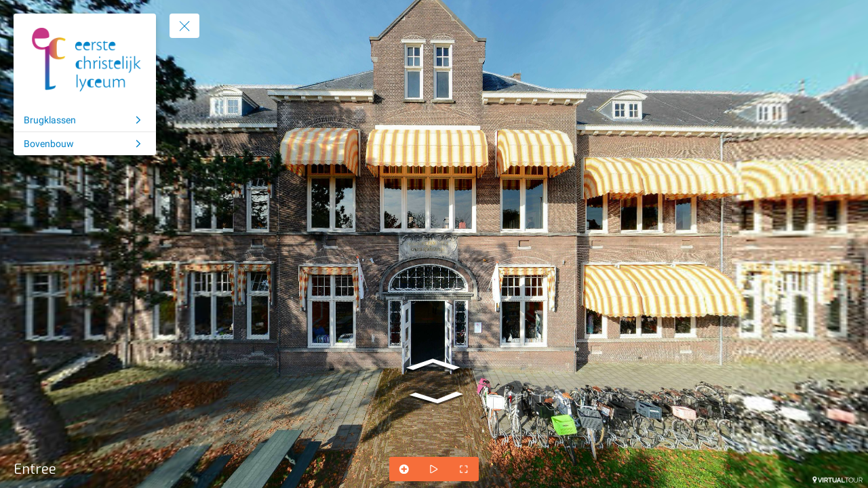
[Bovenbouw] (85, 144)
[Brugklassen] (85, 120)
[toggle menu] (184, 26)
